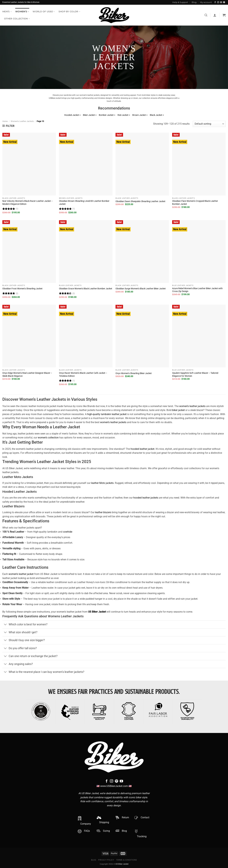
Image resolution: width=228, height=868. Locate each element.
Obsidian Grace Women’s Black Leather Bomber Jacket (86, 289)
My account (206, 2)
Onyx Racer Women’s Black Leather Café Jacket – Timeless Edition (83, 375)
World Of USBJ (44, 12)
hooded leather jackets (146, 498)
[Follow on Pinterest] (224, 2)
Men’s (7, 12)
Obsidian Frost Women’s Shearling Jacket (22, 289)
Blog (194, 2)
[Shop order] (209, 124)
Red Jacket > (124, 115)
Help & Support (180, 2)
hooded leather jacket (142, 449)
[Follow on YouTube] (121, 781)
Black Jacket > (157, 115)
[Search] (206, 15)
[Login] (215, 15)
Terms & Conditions (127, 860)
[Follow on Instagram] (218, 2)
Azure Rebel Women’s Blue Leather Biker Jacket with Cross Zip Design (197, 290)
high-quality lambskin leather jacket (107, 414)
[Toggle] (5, 625)
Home (5, 121)
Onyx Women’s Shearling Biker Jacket (134, 373)
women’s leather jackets (192, 406)
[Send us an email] (221, 2)
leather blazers (103, 512)
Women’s (22, 12)
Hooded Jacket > (72, 115)
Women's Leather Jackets (22, 121)
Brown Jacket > (140, 115)
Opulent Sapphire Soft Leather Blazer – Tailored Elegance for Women (195, 375)
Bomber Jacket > (107, 115)
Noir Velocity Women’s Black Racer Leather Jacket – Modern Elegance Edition (28, 203)
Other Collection (17, 19)
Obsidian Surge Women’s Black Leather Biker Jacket (141, 289)
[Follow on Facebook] (215, 2)
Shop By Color (69, 12)
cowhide (68, 532)
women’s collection (48, 438)
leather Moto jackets (102, 483)
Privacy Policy (106, 860)
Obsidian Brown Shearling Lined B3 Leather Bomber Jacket (84, 203)
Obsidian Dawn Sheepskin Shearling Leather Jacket (140, 201)
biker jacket (178, 410)
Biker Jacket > (90, 115)
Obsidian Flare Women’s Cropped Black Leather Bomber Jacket (195, 203)
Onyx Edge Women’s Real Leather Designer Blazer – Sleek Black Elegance (27, 375)
